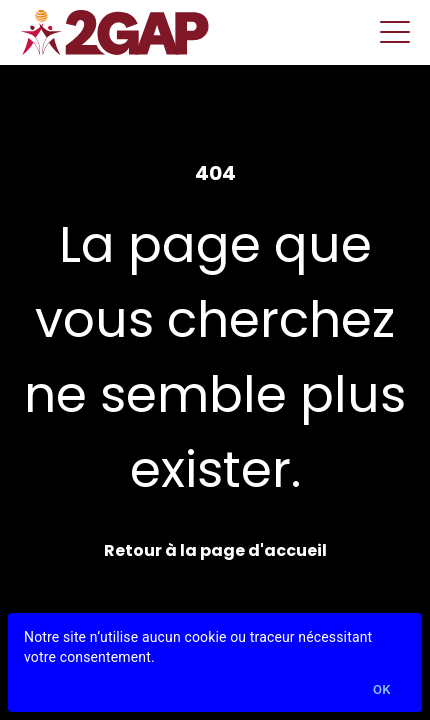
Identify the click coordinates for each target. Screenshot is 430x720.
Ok (382, 690)
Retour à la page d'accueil (215, 550)
